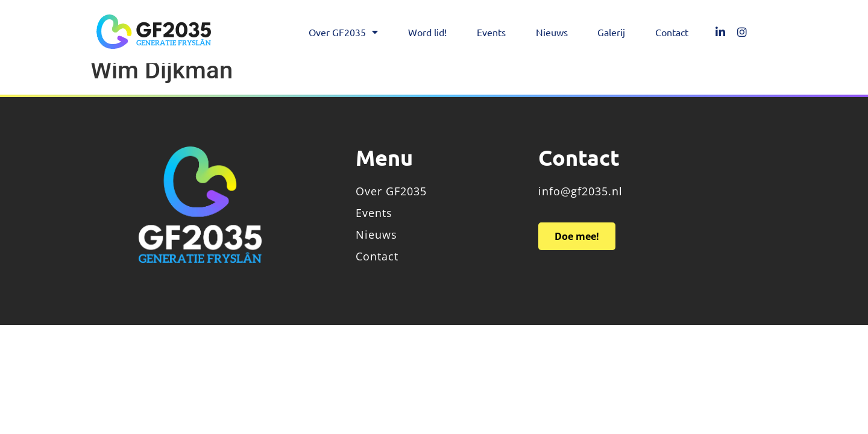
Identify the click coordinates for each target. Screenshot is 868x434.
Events (491, 32)
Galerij (611, 32)
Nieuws (552, 32)
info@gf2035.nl (580, 203)
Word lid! (427, 32)
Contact (672, 32)
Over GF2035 (343, 32)
